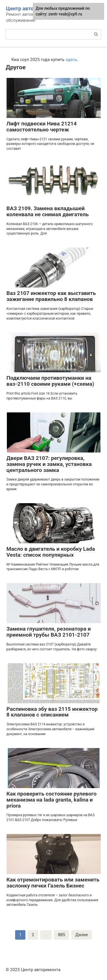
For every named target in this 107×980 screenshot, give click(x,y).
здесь (71, 60)
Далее (82, 935)
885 (61, 935)
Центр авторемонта (30, 8)
